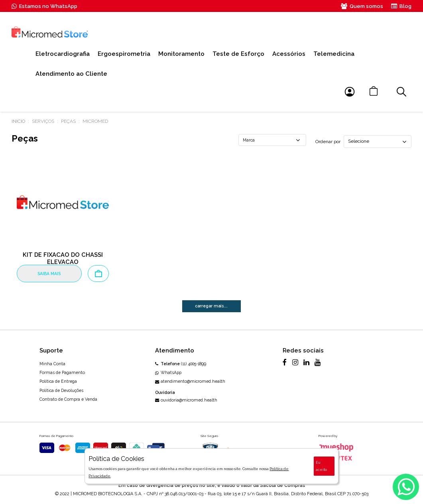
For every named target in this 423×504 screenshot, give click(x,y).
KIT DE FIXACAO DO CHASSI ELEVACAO (63, 258)
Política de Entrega (58, 381)
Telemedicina (334, 54)
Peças (68, 121)
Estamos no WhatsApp (44, 6)
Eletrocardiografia (63, 54)
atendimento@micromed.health (190, 381)
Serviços (43, 121)
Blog (401, 6)
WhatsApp (168, 372)
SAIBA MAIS (49, 274)
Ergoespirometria (124, 54)
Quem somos (362, 6)
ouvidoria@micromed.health (186, 400)
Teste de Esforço (238, 54)
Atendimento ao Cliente (71, 74)
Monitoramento (181, 54)
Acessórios (289, 54)
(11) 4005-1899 (181, 364)
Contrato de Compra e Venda (68, 399)
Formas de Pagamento (62, 372)
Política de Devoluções (61, 390)
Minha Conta (52, 364)
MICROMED (95, 121)
